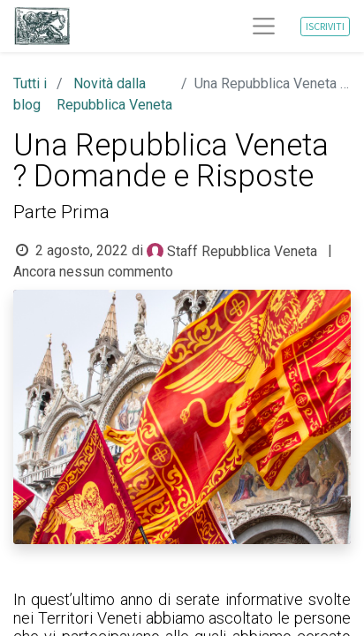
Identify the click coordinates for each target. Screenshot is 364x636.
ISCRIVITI (325, 26)
